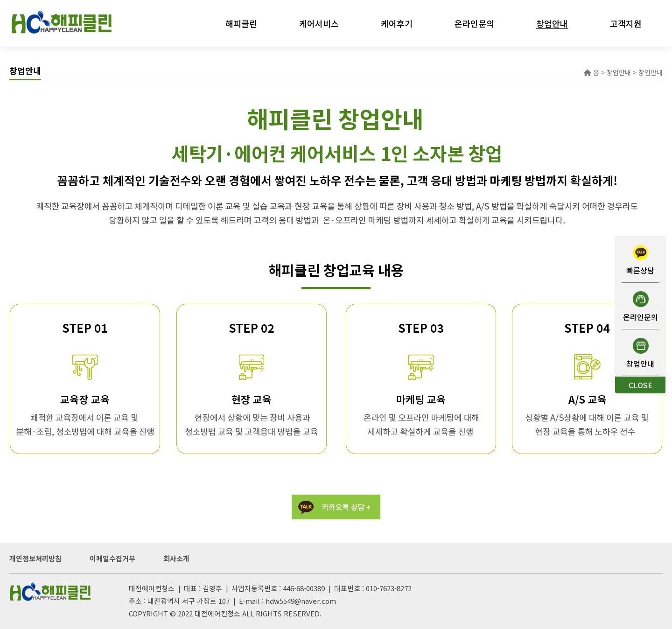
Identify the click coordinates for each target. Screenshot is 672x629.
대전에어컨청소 (217, 613)
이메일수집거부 (112, 558)
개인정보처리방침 (35, 558)
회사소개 (176, 558)
